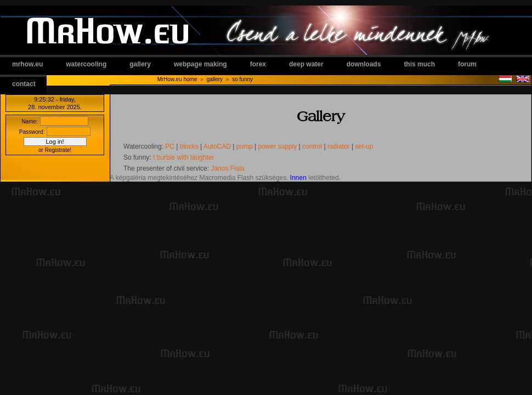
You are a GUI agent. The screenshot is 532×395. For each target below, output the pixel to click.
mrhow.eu (27, 64)
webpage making (200, 64)
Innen (298, 178)
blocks (189, 146)
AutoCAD (217, 146)
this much (419, 64)
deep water (306, 64)
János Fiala (227, 168)
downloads (364, 64)
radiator (339, 146)
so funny (242, 79)
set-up (364, 146)
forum (467, 64)
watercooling (86, 64)
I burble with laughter (183, 157)
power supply (278, 146)
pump (245, 146)
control (312, 146)
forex (258, 64)
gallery (140, 64)
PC (170, 146)
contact (24, 84)
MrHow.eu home (177, 79)
